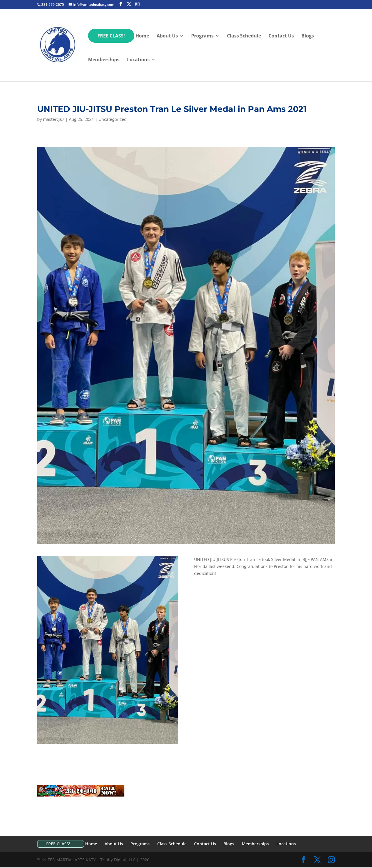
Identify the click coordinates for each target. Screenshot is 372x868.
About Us (167, 36)
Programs (202, 36)
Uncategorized (113, 119)
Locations (138, 60)
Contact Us (281, 36)
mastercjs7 (54, 119)
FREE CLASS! (111, 36)
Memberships (104, 60)
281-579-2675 (53, 5)
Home (142, 36)
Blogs (308, 36)
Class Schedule (244, 36)
